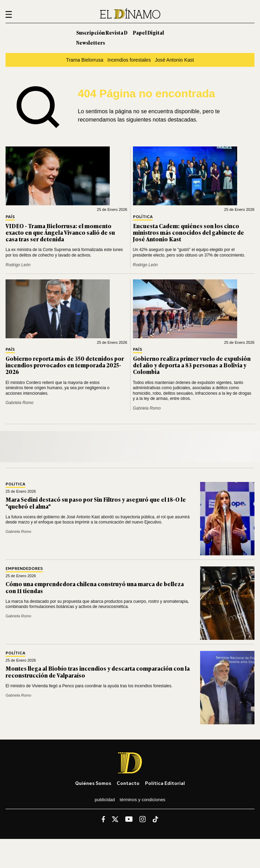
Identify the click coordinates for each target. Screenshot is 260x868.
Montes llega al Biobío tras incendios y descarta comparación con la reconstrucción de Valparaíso (98, 672)
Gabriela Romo (20, 403)
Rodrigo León (18, 265)
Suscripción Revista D (102, 32)
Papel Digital (149, 32)
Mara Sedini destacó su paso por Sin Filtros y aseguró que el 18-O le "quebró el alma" (96, 503)
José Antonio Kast (174, 60)
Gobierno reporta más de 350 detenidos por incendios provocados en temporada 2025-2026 (65, 365)
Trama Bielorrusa (85, 60)
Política (143, 217)
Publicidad (105, 800)
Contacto (128, 783)
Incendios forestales (129, 60)
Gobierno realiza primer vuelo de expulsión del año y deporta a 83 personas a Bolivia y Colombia (192, 365)
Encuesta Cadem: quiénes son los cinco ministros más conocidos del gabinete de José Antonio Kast (189, 232)
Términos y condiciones (143, 800)
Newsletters (91, 42)
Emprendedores (24, 569)
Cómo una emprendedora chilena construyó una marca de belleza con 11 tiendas (95, 587)
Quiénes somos (93, 783)
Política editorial (165, 783)
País (10, 217)
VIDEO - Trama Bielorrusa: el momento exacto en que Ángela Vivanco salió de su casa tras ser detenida (60, 232)
